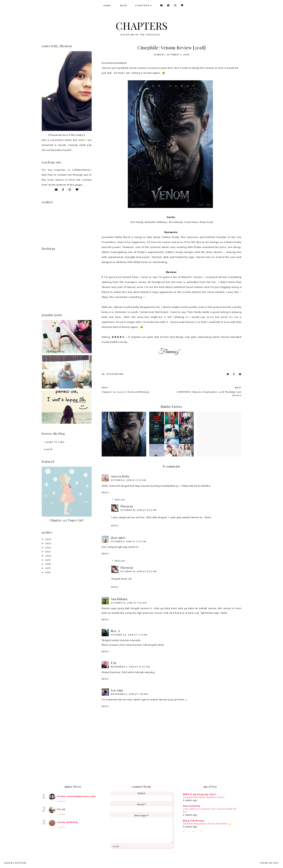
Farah (61, 809)
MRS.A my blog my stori (200, 794)
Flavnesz (127, 506)
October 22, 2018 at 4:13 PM (129, 635)
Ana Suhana (119, 599)
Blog (124, 5)
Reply (105, 493)
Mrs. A (115, 631)
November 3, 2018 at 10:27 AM (130, 667)
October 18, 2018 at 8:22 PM (139, 510)
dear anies (118, 538)
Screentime (115, 374)
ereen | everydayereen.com (76, 796)
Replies (120, 500)
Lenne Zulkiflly (67, 822)
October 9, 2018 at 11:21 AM (129, 541)
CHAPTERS (142, 26)
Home (108, 5)
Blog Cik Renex (194, 821)
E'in (114, 663)
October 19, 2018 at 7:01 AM (129, 603)
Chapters (143, 5)
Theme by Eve (269, 863)
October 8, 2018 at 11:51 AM (129, 480)
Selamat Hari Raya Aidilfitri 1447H (204, 797)
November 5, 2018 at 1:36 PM (129, 694)
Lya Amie (117, 690)
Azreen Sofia (120, 476)
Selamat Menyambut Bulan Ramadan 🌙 (207, 824)
